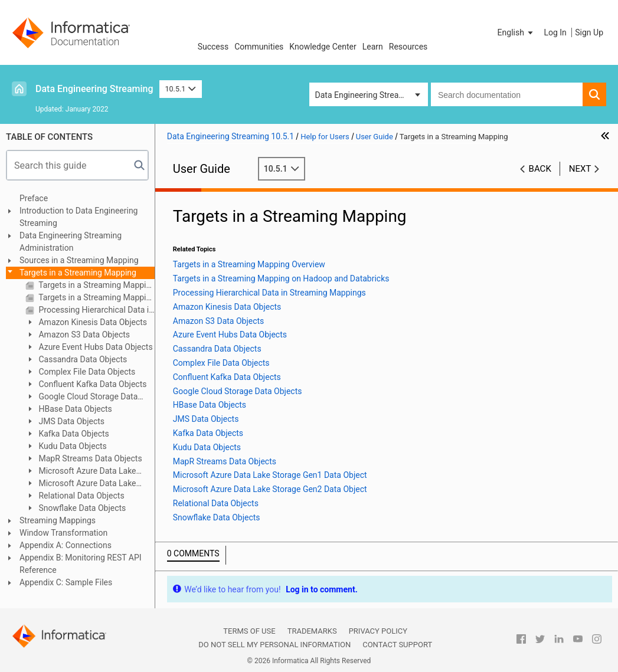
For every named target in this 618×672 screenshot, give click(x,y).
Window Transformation (63, 533)
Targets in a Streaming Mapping (78, 273)
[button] (516, 32)
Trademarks (312, 631)
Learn (373, 47)
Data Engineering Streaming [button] (366, 95)
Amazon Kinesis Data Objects (92, 322)
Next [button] (580, 169)
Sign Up (589, 32)
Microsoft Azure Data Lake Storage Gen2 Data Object (81, 484)
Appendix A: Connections (66, 545)
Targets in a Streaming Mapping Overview (96, 285)
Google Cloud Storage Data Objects (81, 397)
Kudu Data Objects (72, 446)
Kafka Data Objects (73, 434)
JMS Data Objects (71, 421)
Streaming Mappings (58, 520)
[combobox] (507, 94)
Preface (34, 198)
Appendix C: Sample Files (66, 582)
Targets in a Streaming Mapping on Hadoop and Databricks (96, 297)
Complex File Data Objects (86, 372)
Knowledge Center (323, 47)
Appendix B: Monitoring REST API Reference (81, 564)
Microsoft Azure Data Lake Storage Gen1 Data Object (81, 472)
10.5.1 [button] (181, 89)
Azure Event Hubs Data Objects (95, 347)
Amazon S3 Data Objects (83, 335)
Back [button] (540, 169)
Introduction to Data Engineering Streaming (79, 217)
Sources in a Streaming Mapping (79, 260)
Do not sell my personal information (274, 645)
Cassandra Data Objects (82, 359)
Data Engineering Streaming (94, 89)
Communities (259, 47)
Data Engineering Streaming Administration (71, 242)
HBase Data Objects (74, 409)
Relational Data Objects (81, 496)
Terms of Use (249, 631)
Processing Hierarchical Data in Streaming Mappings (96, 310)
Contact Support (397, 645)
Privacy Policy (378, 631)
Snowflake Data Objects (81, 508)
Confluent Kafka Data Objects (92, 384)
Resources (408, 47)
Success (213, 47)
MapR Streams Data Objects (89, 458)
